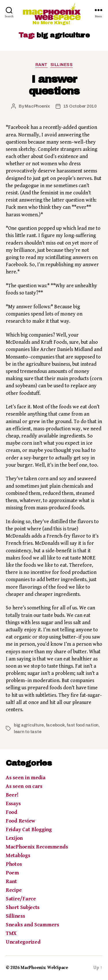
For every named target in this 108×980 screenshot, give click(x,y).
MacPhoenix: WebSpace (44, 968)
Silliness (62, 65)
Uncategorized (23, 942)
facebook (55, 725)
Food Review (20, 821)
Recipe (14, 890)
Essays (13, 804)
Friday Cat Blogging (29, 830)
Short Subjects (23, 907)
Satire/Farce (21, 899)
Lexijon (14, 838)
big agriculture (29, 725)
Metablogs (18, 856)
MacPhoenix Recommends (37, 847)
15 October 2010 (80, 106)
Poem (12, 873)
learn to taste (28, 732)
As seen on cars (24, 786)
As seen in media (26, 778)
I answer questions (54, 85)
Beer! (12, 795)
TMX (11, 933)
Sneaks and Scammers (32, 925)
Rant (41, 65)
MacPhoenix (37, 106)
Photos (14, 864)
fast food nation (83, 725)
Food (12, 812)
